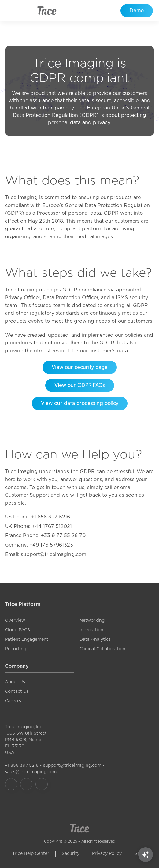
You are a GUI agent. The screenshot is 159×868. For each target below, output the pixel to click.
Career (12, 701)
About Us (15, 682)
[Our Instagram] (26, 784)
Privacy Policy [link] (107, 853)
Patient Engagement (27, 639)
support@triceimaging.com (72, 765)
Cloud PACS (17, 630)
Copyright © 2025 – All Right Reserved (80, 841)
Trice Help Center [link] (31, 853)
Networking (92, 620)
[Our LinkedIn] (42, 784)
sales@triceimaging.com (31, 772)
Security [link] (71, 853)
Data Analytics (95, 639)
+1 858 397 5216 (22, 765)
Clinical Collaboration (102, 649)
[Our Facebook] (11, 784)
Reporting (16, 649)
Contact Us (17, 691)
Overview (15, 620)
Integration (91, 630)
